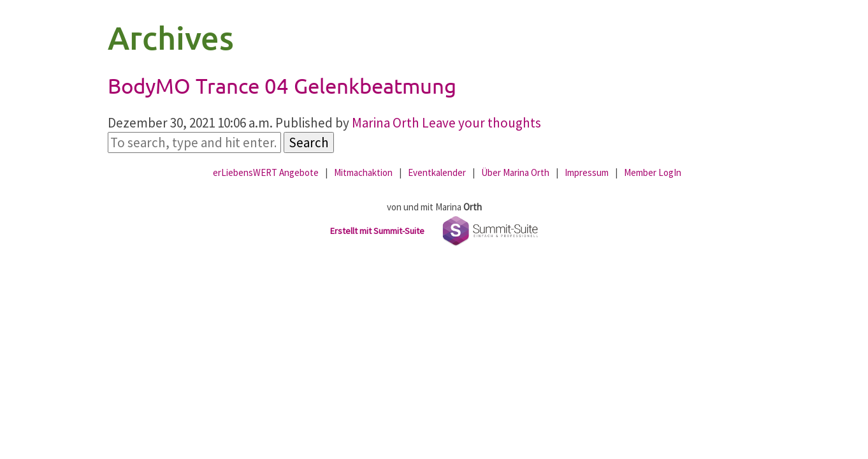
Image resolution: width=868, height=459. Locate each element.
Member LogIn (653, 172)
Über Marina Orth (515, 172)
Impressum (587, 172)
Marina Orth (386, 123)
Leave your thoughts (481, 123)
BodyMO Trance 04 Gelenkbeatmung (282, 85)
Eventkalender (437, 172)
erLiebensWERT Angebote (266, 172)
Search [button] (309, 142)
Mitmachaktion (363, 172)
